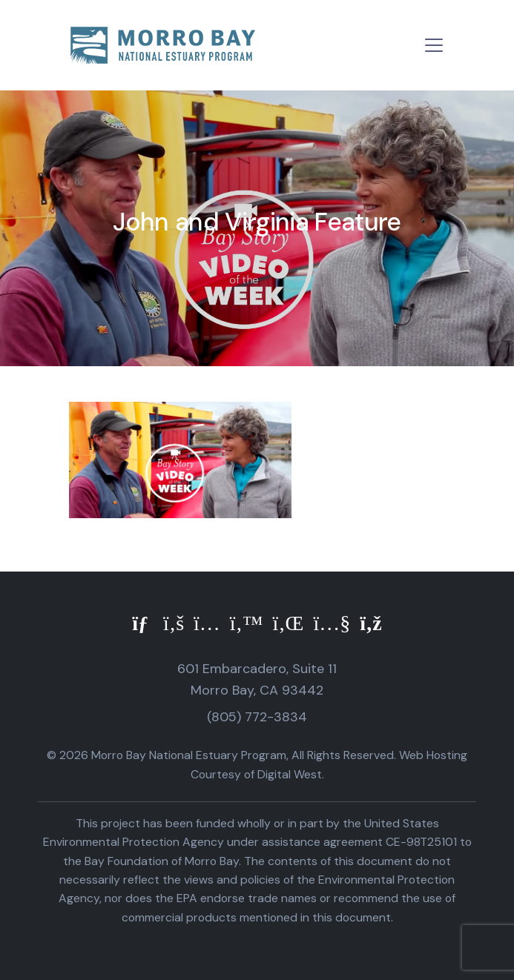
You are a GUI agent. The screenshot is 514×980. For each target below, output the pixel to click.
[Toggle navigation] (434, 45)
